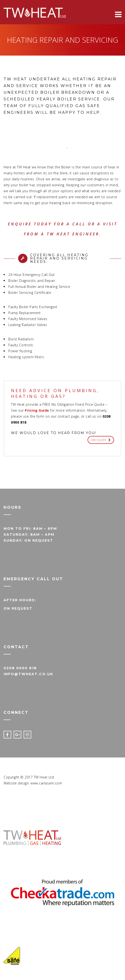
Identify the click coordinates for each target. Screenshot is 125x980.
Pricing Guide (37, 410)
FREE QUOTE (101, 440)
